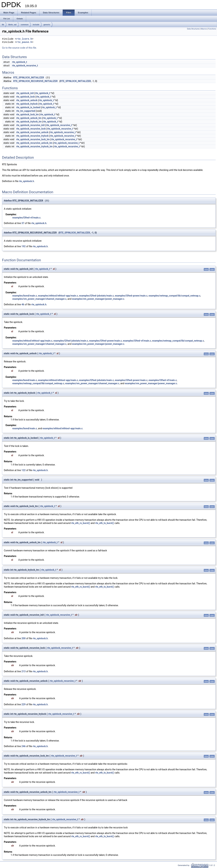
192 (24, 246)
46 (23, 304)
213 (24, 671)
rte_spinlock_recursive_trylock (32, 136)
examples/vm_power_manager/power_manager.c (98, 299)
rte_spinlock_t (19, 62)
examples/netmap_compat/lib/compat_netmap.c (174, 296)
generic (47, 25)
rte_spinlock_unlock (27, 100)
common (25, 25)
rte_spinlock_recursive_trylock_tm (34, 146)
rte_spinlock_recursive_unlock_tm (34, 143)
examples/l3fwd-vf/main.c (26, 218)
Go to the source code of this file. (19, 48)
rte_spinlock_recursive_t (25, 66)
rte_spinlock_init (25, 93)
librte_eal (12, 25)
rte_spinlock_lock (26, 97)
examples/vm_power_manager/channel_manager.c (39, 299)
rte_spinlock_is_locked (28, 107)
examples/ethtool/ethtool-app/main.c (58, 296)
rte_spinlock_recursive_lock (31, 129)
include (36, 25)
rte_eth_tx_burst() (105, 523)
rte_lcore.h (24, 39)
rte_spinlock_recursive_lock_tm (33, 139)
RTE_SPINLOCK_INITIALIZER (29, 78)
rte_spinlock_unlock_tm (29, 118)
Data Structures (193, 29)
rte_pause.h (24, 42)
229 (24, 704)
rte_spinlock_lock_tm (28, 114)
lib (3, 25)
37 (23, 223)
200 (24, 638)
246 (24, 746)
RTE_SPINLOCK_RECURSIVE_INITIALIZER (35, 81)
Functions (212, 29)
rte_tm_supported (26, 111)
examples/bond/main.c (25, 296)
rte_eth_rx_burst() (81, 523)
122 (24, 470)
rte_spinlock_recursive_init (31, 125)
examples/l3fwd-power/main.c (131, 296)
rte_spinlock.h (26, 181)
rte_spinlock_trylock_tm (29, 122)
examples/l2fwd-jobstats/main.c (96, 296)
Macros (204, 29)
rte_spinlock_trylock (27, 104)
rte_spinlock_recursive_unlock (32, 132)
